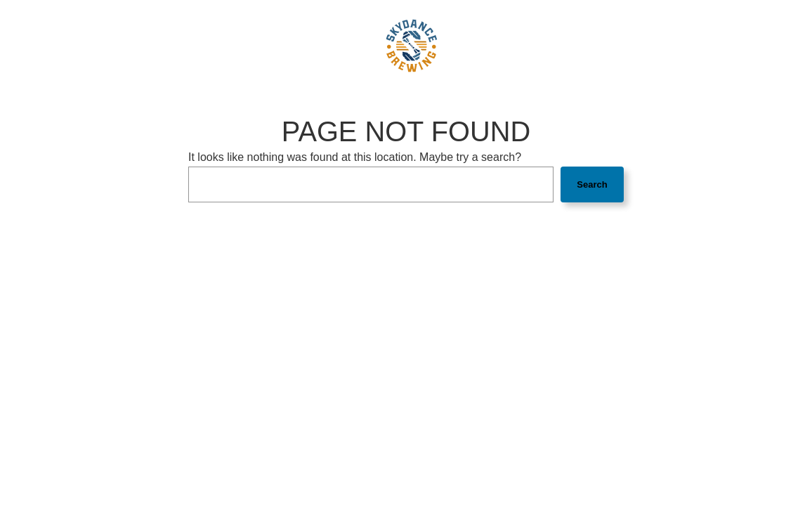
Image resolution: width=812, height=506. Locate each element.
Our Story (307, 45)
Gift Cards (523, 45)
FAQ (352, 45)
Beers (187, 45)
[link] (412, 46)
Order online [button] (600, 45)
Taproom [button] (240, 45)
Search (592, 184)
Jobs (474, 45)
